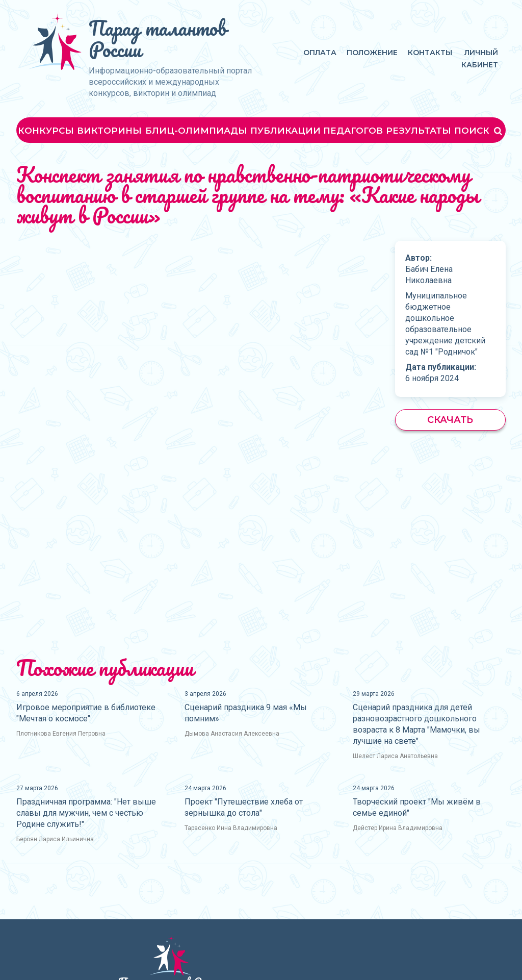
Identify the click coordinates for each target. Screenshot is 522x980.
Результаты (419, 131)
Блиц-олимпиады (196, 131)
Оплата (320, 53)
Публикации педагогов (317, 131)
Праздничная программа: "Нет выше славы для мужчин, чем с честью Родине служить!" (86, 813)
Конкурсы (46, 131)
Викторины (109, 131)
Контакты (430, 53)
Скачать (450, 420)
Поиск (479, 131)
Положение (372, 53)
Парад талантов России (158, 39)
